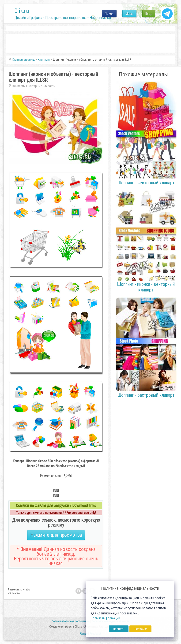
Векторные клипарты (42, 86)
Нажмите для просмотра (56, 535)
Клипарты (19, 86)
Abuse (84, 634)
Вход (149, 14)
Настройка (140, 629)
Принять (119, 629)
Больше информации (105, 618)
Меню (129, 14)
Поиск (109, 14)
